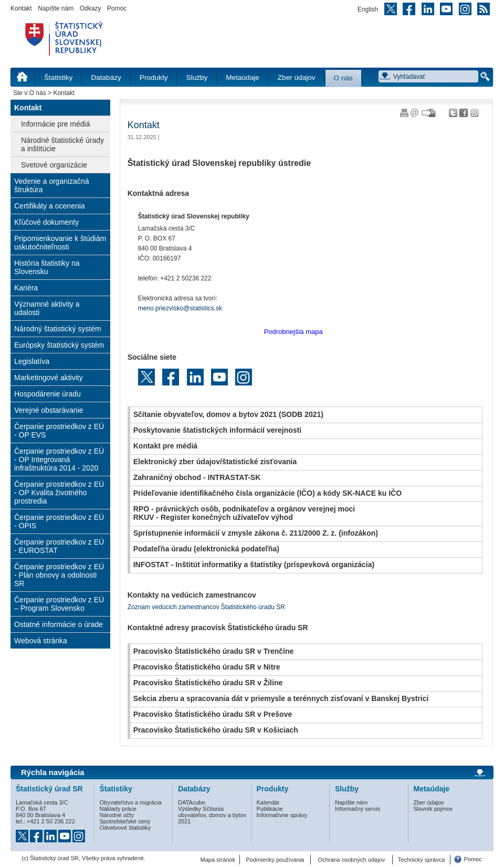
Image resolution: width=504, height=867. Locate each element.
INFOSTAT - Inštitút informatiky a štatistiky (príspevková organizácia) (254, 565)
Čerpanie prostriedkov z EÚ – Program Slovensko (59, 604)
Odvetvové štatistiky (125, 828)
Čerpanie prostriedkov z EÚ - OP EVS (59, 431)
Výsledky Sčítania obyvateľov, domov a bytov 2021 (212, 815)
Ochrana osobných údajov (351, 860)
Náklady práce (118, 809)
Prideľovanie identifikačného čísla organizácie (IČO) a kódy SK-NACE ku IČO (267, 493)
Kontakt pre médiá (165, 446)
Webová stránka (41, 641)
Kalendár (268, 802)
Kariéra (26, 288)
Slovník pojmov (433, 809)
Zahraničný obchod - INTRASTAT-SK (197, 477)
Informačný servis (358, 809)
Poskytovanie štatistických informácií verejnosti (218, 430)
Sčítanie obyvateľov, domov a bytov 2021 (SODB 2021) (228, 414)
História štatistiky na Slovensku (47, 267)
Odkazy (91, 8)
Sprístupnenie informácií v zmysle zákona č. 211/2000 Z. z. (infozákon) (256, 533)
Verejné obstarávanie (49, 410)
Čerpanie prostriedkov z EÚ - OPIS (59, 521)
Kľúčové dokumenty (46, 222)
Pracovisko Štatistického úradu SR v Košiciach (216, 730)
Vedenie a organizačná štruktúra (51, 185)
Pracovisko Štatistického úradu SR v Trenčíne (214, 651)
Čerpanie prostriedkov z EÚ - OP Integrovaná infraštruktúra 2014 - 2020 (59, 459)
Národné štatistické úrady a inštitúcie (62, 144)
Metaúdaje (242, 77)
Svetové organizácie (54, 165)
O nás (343, 78)
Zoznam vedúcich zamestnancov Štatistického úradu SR (206, 607)
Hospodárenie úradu (48, 394)
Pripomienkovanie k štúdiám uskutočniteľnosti (60, 243)
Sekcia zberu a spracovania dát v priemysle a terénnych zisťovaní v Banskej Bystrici (281, 698)
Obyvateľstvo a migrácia (131, 802)
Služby (197, 77)
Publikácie (270, 809)
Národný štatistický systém (58, 329)
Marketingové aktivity (49, 378)
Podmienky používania (275, 860)
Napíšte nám (56, 8)
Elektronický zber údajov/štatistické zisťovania (215, 462)
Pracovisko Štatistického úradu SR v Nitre (207, 667)
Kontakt (21, 8)
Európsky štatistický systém (59, 345)
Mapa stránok (218, 860)
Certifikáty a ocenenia (50, 206)
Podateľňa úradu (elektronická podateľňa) (206, 549)
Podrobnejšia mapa (293, 332)
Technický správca (421, 860)
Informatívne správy (282, 815)
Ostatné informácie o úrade (59, 624)
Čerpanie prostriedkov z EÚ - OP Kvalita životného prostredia (59, 493)
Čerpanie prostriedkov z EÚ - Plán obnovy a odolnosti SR (59, 575)
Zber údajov (297, 77)
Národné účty (117, 815)
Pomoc (117, 8)
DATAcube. (192, 802)
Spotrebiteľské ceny (125, 821)
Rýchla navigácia (53, 772)
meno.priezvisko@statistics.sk (180, 308)
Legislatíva (32, 361)
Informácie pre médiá (56, 124)
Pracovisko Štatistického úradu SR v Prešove (213, 714)
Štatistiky (58, 77)
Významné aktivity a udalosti (47, 308)
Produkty (154, 77)
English (368, 9)
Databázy (106, 77)
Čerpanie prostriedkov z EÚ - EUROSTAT (59, 546)
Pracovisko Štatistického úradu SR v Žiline (208, 683)
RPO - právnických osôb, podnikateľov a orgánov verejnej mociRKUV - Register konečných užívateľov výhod (244, 513)
